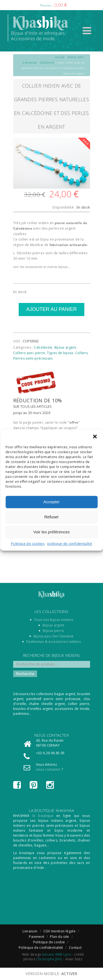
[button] (95, 436)
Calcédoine (47, 62)
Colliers (82, 353)
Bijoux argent (65, 347)
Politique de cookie (49, 942)
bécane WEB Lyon (57, 954)
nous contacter (48, 769)
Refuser (51, 517)
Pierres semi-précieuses (33, 358)
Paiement (37, 937)
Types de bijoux (60, 353)
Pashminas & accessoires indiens (54, 642)
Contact (75, 948)
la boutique (43, 816)
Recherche (25, 674)
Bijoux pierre (54, 631)
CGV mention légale (59, 931)
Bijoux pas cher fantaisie (54, 636)
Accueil (60, 57)
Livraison (30, 931)
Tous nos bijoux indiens (54, 620)
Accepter (51, 502)
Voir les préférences (51, 532)
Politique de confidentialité (41, 948)
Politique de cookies (28, 544)
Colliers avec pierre (29, 353)
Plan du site (59, 937)
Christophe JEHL (49, 959)
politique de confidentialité (70, 544)
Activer (69, 974)
